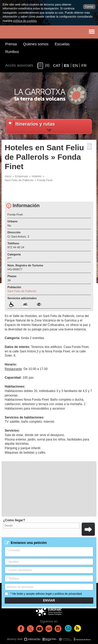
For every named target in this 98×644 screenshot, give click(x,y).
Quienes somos (36, 44)
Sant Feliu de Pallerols (19, 180)
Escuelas (62, 44)
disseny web (49, 639)
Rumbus (12, 52)
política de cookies (25, 21)
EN (75, 65)
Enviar (49, 600)
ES (67, 65)
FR (84, 65)
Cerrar (89, 7)
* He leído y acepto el (43, 594)
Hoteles (36, 176)
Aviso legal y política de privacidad (60, 594)
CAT (57, 65)
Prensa (11, 44)
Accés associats (19, 65)
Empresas (22, 176)
